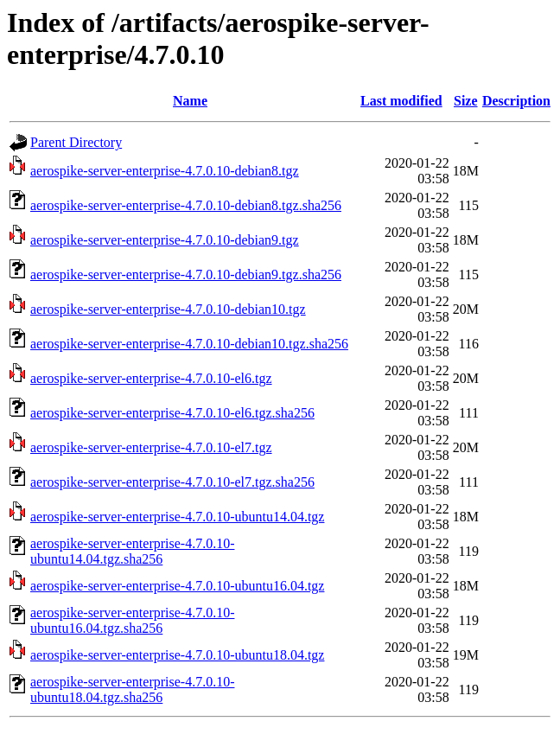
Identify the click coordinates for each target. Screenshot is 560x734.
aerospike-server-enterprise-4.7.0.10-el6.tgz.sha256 (172, 413)
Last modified (401, 101)
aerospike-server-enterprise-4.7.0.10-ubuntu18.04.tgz (177, 655)
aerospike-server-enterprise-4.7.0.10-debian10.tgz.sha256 (189, 344)
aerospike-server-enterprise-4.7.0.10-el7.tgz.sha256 (172, 482)
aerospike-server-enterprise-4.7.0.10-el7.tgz (151, 447)
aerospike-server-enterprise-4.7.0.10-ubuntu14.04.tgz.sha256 (132, 551)
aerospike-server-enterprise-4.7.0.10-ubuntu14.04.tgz (177, 517)
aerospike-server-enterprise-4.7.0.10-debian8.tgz (165, 171)
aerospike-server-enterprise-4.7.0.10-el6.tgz (151, 378)
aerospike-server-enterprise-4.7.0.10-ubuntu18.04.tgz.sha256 (132, 689)
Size (466, 101)
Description (516, 101)
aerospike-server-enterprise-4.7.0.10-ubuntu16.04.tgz (177, 586)
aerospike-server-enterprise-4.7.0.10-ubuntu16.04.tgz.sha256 (132, 620)
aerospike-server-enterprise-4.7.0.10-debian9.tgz (165, 240)
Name (190, 101)
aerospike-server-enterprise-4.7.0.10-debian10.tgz (168, 309)
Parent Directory (76, 142)
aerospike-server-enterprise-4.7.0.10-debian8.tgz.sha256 (186, 205)
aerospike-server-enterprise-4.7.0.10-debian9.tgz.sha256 (186, 274)
